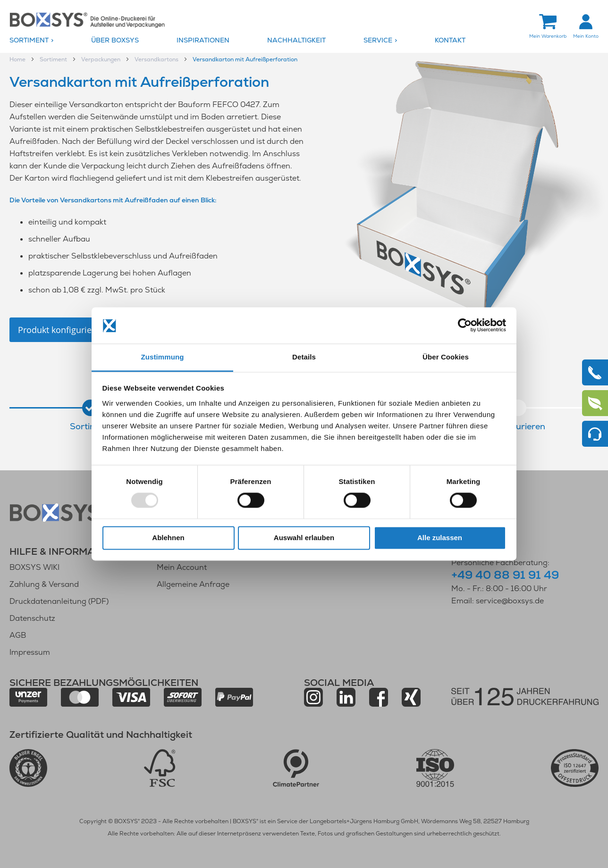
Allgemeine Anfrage (193, 584)
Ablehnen (168, 538)
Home (18, 59)
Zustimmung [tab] (163, 357)
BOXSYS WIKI (34, 567)
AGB (18, 635)
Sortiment (54, 59)
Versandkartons (157, 59)
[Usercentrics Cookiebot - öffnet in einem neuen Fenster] (465, 325)
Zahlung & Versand (44, 584)
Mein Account (182, 567)
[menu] (304, 40)
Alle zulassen (440, 538)
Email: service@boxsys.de (498, 601)
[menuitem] (48, 40)
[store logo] (87, 20)
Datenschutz (32, 618)
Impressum (30, 652)
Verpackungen (101, 59)
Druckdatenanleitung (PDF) (59, 601)
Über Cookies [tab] (446, 357)
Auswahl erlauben (304, 538)
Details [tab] (304, 357)
